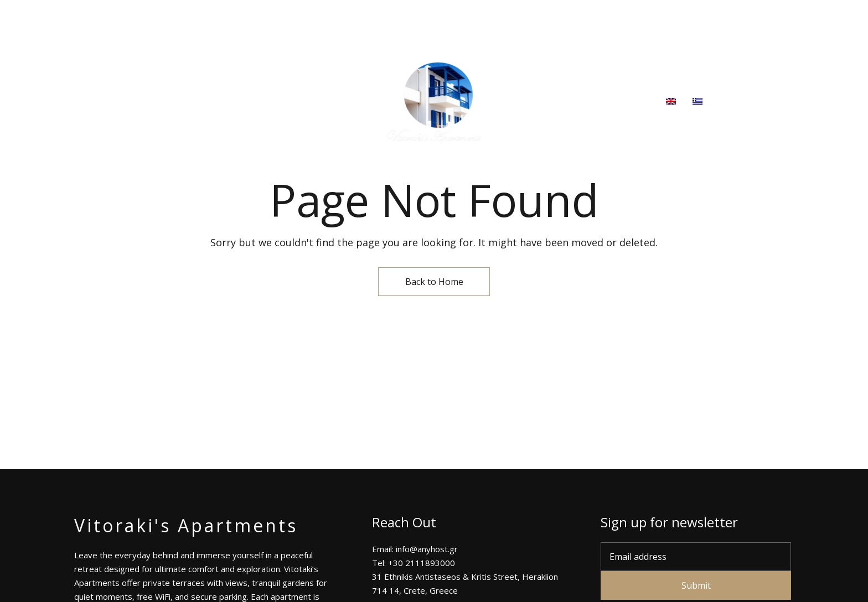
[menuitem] (671, 102)
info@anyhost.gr (756, 16)
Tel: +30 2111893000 (665, 16)
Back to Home (434, 282)
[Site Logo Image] (434, 102)
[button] (761, 102)
